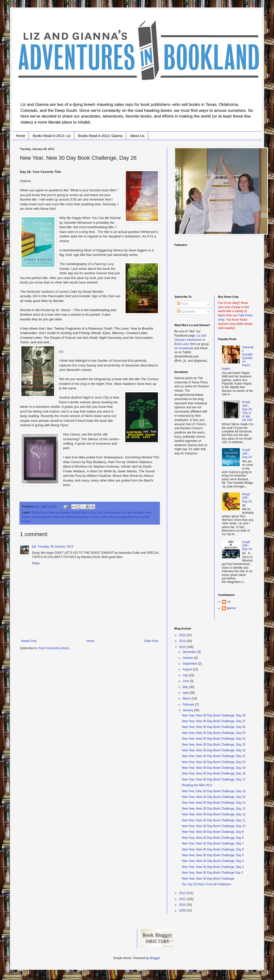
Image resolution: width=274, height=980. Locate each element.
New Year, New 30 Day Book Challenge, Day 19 (214, 768)
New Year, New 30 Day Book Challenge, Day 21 (214, 756)
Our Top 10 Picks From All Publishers (206, 884)
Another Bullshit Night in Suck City (81, 512)
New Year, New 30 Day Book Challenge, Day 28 (214, 715)
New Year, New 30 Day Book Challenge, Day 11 (214, 820)
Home (21, 136)
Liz (34, 547)
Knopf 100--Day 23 (247, 498)
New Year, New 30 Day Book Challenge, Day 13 (214, 809)
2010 (183, 905)
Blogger (155, 958)
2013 (183, 647)
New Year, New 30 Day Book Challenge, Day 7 (213, 843)
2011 (183, 899)
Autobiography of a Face (118, 512)
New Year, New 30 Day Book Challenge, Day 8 (213, 838)
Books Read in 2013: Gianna (100, 136)
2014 (183, 641)
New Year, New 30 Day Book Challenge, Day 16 (214, 791)
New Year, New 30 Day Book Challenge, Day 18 (214, 773)
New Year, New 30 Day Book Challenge (208, 879)
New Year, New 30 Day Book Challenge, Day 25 (214, 733)
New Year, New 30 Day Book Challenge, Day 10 (214, 826)
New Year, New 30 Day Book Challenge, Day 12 (214, 814)
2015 (183, 635)
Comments (186, 312)
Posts (183, 304)
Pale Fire (58, 517)
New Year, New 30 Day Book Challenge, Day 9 (213, 832)
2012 (183, 893)
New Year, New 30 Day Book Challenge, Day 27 (214, 721)
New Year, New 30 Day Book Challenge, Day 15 (214, 797)
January (188, 710)
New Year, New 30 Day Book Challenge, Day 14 (214, 803)
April (186, 693)
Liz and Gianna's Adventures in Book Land (190, 340)
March (187, 699)
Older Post (151, 641)
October (188, 658)
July (186, 675)
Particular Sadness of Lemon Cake (86, 517)
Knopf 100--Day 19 (247, 546)
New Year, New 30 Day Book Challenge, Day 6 (213, 849)
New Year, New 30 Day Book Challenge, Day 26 (214, 727)
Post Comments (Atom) (54, 648)
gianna (231, 608)
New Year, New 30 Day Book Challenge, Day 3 (213, 867)
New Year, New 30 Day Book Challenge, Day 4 (213, 861)
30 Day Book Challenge (45, 512)
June (186, 681)
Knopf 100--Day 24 (247, 454)
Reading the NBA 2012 (197, 785)
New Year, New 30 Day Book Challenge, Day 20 (214, 762)
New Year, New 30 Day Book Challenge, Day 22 (214, 750)
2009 (183, 910)
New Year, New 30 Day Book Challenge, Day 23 (214, 745)
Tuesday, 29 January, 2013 (55, 547)
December (190, 652)
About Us (137, 136)
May (186, 687)
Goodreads (186, 348)
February (189, 704)
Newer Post (29, 641)
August (188, 669)
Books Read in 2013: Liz (52, 136)
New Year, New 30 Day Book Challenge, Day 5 (213, 855)
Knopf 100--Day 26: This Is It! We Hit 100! (247, 411)
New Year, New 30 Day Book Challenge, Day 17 (214, 779)
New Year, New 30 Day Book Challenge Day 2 (212, 873)
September (190, 664)
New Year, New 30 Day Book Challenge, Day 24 (214, 739)
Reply (36, 563)
